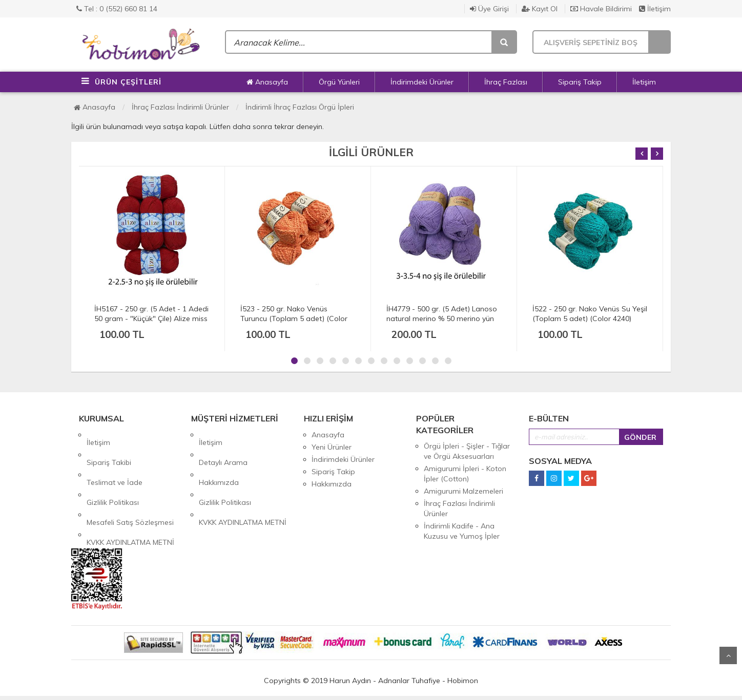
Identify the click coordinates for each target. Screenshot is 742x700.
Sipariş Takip (580, 82)
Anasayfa (267, 82)
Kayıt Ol (540, 9)
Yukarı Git (728, 655)
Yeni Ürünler (332, 447)
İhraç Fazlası (506, 82)
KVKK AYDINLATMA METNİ (130, 496)
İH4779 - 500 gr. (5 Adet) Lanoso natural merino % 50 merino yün (442, 314)
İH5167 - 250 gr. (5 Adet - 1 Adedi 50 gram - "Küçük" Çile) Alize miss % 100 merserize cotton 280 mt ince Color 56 (151, 323)
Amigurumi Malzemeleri (463, 491)
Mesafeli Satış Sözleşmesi (130, 484)
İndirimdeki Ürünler (422, 82)
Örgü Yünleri (339, 82)
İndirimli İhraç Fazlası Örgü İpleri (300, 107)
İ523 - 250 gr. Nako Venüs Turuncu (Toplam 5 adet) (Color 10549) (294, 319)
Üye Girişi (489, 9)
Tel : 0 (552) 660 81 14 (117, 9)
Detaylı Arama (223, 447)
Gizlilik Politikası (113, 472)
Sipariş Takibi (109, 447)
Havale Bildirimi (601, 9)
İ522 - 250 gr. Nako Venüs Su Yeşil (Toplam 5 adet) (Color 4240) (590, 314)
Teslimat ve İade (115, 459)
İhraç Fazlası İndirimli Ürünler (180, 107)
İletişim (655, 9)
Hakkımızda (219, 459)
